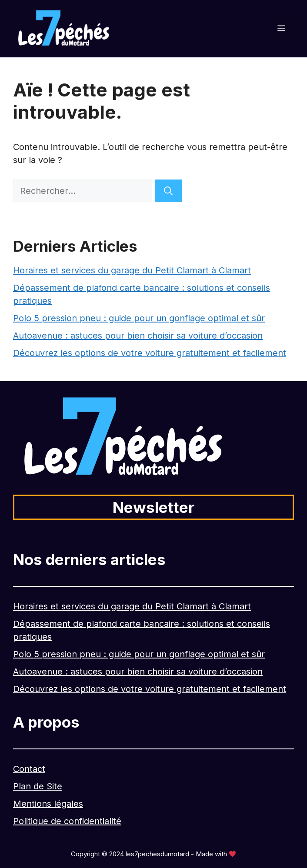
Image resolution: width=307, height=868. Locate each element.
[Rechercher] (168, 191)
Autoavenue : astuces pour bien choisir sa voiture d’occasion (138, 336)
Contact (29, 769)
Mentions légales (48, 804)
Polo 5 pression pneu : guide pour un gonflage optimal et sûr (139, 318)
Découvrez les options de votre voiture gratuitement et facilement (150, 353)
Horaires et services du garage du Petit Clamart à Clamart (132, 270)
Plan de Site (38, 786)
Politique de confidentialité (67, 821)
